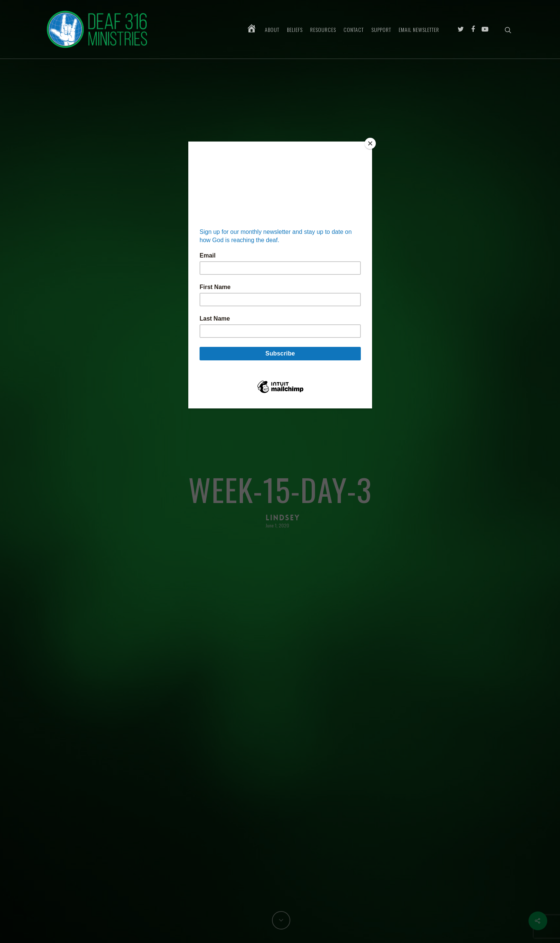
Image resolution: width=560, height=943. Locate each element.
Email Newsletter (419, 30)
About (272, 30)
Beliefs (295, 30)
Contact (354, 30)
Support (381, 30)
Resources (323, 30)
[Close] (370, 143)
